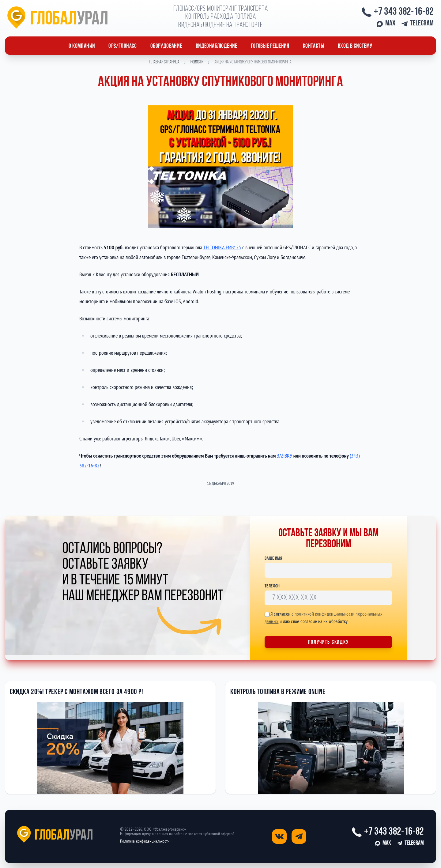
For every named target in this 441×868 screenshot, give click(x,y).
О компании (82, 46)
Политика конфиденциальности (145, 841)
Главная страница (164, 62)
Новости (197, 62)
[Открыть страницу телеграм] (299, 836)
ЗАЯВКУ (285, 456)
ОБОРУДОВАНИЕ (166, 46)
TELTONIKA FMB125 (222, 247)
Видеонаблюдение (217, 46)
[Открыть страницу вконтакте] (279, 836)
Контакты (314, 46)
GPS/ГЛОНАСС (123, 46)
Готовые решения (270, 46)
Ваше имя (273, 559)
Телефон (272, 586)
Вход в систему (355, 46)
